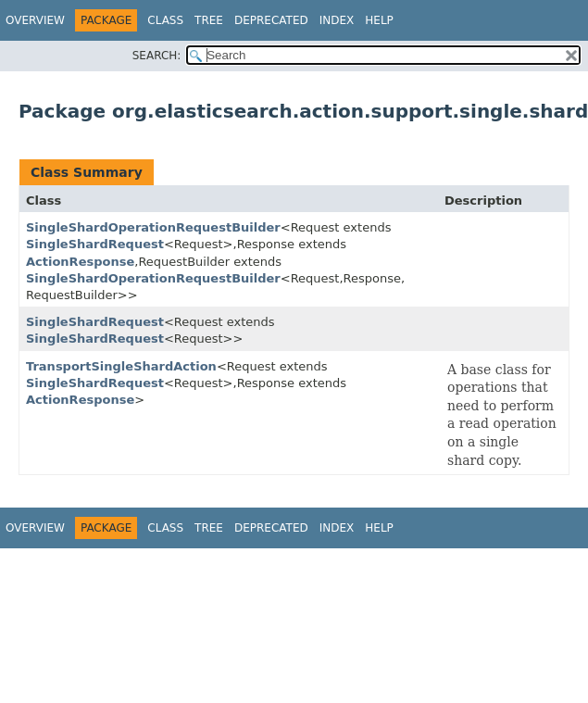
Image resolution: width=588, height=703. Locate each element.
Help (379, 20)
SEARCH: (157, 56)
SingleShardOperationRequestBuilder (153, 227)
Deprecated (271, 20)
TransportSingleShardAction (121, 366)
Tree (209, 20)
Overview (35, 20)
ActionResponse (80, 262)
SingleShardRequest (95, 244)
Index (337, 20)
